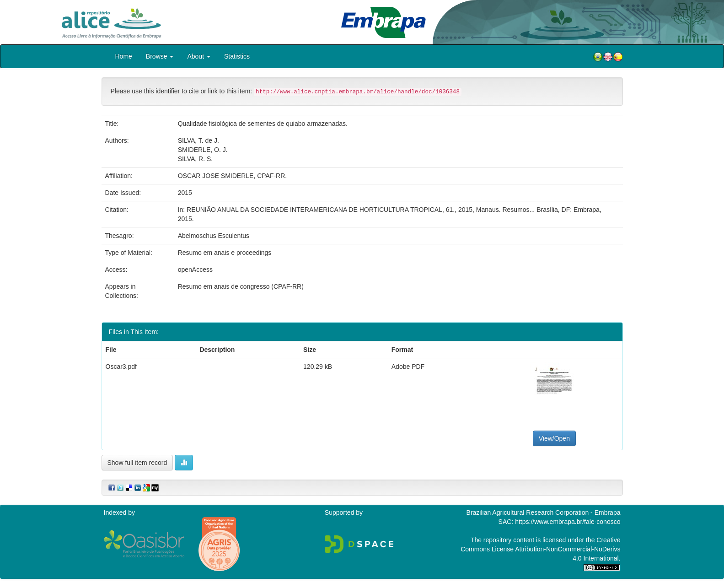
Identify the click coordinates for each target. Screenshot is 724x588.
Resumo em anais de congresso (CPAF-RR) (241, 286)
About (198, 56)
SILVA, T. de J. (198, 140)
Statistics (237, 56)
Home (124, 56)
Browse (160, 56)
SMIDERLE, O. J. (203, 150)
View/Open (554, 438)
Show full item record (137, 463)
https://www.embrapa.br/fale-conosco (568, 522)
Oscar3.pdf (121, 367)
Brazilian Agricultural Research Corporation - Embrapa (544, 512)
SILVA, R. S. (196, 159)
